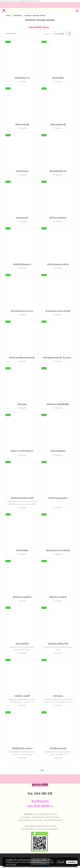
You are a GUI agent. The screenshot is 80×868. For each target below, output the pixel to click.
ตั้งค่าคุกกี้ (61, 862)
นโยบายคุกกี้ (13, 864)
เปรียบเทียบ (23, 82)
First (38, 770)
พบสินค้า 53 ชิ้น (11, 34)
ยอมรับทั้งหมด (72, 862)
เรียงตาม (48, 34)
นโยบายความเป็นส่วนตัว (47, 862)
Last (42, 770)
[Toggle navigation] (77, 11)
